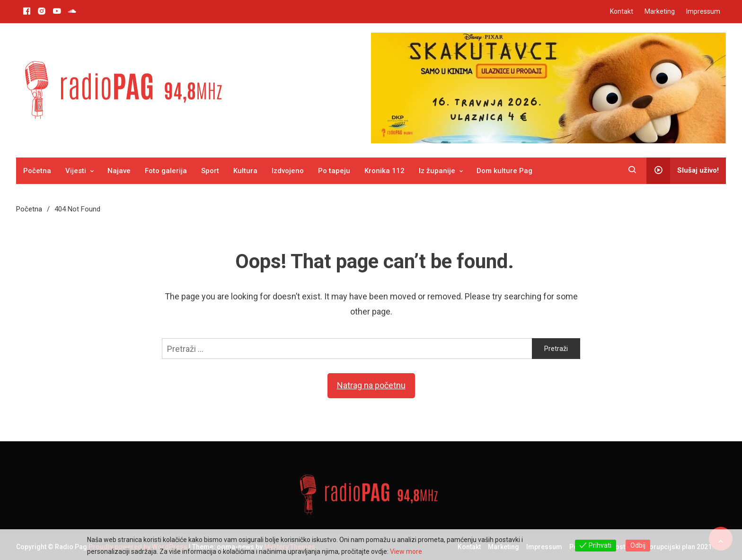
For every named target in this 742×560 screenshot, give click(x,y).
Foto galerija (166, 171)
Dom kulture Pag (504, 171)
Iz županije (437, 171)
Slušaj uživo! (683, 171)
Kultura (245, 171)
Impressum (703, 11)
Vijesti (76, 171)
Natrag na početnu (371, 385)
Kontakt (622, 11)
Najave (119, 171)
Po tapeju (334, 171)
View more (406, 551)
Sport (210, 171)
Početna (37, 171)
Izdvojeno (288, 171)
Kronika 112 (384, 171)
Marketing (660, 11)
